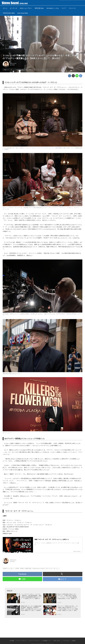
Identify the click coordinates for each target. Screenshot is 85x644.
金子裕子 (13, 65)
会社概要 (12, 641)
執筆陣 (74, 641)
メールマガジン (66, 641)
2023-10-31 (13, 63)
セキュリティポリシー (35, 641)
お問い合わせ (57, 641)
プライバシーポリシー (22, 641)
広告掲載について (47, 641)
